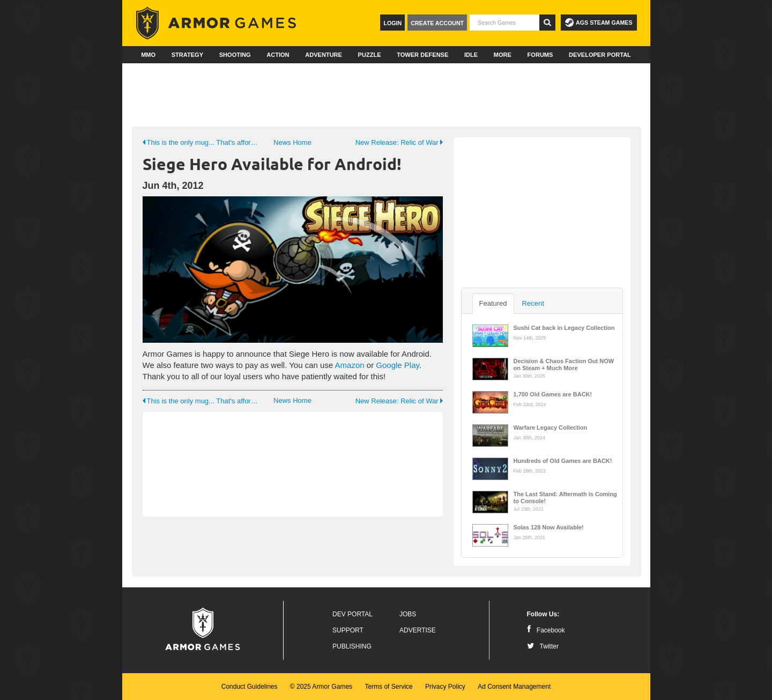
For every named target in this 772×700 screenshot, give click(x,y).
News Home (292, 142)
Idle (471, 55)
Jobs (408, 614)
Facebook (546, 630)
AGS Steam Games (599, 23)
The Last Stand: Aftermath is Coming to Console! (565, 497)
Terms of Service (388, 687)
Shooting (235, 55)
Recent (533, 303)
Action (278, 55)
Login (392, 23)
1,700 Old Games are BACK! (553, 394)
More (503, 55)
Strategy (187, 55)
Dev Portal (352, 614)
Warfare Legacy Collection (551, 428)
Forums (540, 55)
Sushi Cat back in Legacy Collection (564, 328)
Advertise (418, 630)
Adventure (324, 55)
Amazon (350, 365)
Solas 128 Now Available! (549, 527)
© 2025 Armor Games (321, 687)
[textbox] (504, 23)
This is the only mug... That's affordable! (202, 142)
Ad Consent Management (514, 687)
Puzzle (370, 55)
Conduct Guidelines (250, 687)
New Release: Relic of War (399, 142)
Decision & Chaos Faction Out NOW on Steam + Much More (564, 364)
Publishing (352, 646)
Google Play (398, 365)
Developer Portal (600, 55)
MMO (148, 55)
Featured (493, 303)
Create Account (437, 23)
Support (348, 630)
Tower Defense (422, 55)
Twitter (543, 646)
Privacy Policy (445, 687)
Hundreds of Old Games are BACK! (563, 461)
